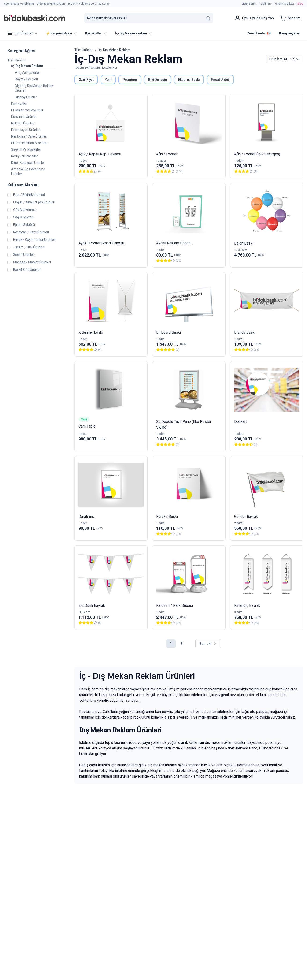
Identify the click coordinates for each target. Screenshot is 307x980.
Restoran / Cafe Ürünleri (29, 136)
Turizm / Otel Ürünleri (29, 247)
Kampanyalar (289, 33)
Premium (130, 80)
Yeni (108, 80)
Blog (300, 4)
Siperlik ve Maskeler (26, 149)
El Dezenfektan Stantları (29, 143)
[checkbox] (9, 195)
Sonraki (208, 644)
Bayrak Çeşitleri (26, 79)
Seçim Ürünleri (24, 255)
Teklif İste (265, 4)
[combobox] (285, 59)
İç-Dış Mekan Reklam (27, 66)
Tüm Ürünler (17, 60)
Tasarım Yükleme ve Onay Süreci (89, 4)
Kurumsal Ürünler (24, 117)
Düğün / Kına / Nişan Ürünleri (34, 202)
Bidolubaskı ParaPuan (51, 4)
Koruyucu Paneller (25, 156)
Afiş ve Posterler (28, 73)
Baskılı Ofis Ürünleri (27, 270)
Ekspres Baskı (189, 80)
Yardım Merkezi (285, 4)
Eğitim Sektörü (24, 225)
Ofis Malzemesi (25, 210)
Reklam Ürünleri (23, 123)
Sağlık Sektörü (24, 217)
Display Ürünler (26, 97)
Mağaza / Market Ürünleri (32, 262)
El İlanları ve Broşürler (27, 110)
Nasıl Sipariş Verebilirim (19, 4)
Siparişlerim (249, 4)
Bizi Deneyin (158, 80)
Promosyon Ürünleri (26, 130)
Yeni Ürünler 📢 (259, 33)
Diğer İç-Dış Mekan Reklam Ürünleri (35, 88)
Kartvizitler (19, 104)
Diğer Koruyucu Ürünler (28, 163)
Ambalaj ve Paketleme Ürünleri (28, 171)
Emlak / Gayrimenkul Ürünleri (34, 240)
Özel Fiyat (86, 80)
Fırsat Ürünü (220, 80)
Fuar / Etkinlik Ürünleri (29, 195)
